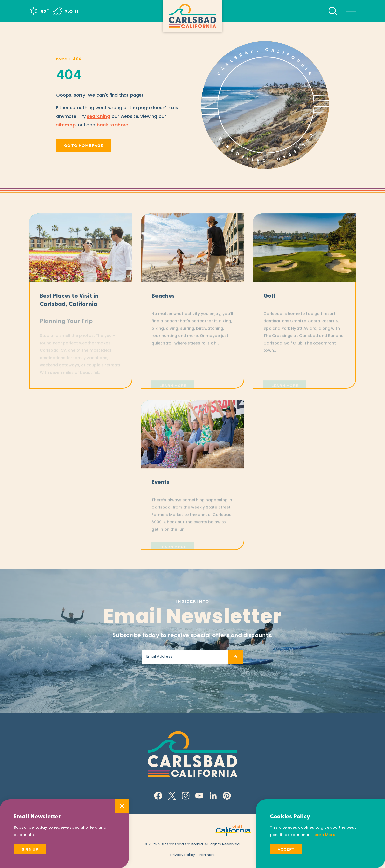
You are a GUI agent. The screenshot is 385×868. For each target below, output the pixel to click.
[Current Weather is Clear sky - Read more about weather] (39, 11)
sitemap (66, 125)
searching (99, 117)
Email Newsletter (193, 618)
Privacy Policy (183, 855)
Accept (286, 849)
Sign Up (30, 849)
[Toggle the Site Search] (333, 11)
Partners (207, 855)
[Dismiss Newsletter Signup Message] (122, 806)
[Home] (192, 16)
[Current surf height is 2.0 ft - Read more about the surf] (66, 11)
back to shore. (113, 125)
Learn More (324, 835)
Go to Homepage (84, 145)
